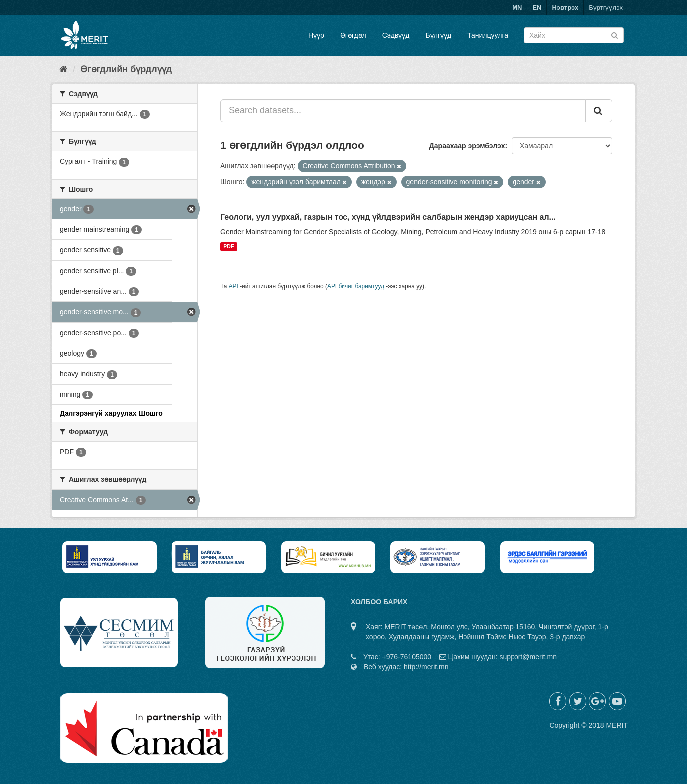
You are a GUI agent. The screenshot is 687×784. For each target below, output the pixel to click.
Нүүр (316, 35)
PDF (229, 246)
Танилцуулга (488, 35)
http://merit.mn (426, 667)
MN (517, 8)
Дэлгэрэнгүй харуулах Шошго (111, 413)
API (234, 286)
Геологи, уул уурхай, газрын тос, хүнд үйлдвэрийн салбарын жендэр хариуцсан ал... (388, 217)
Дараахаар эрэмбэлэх (467, 146)
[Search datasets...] (403, 111)
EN (537, 8)
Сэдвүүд (396, 35)
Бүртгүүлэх (606, 8)
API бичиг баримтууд (356, 286)
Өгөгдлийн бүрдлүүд (126, 69)
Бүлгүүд (438, 35)
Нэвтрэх (565, 8)
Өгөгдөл (353, 35)
